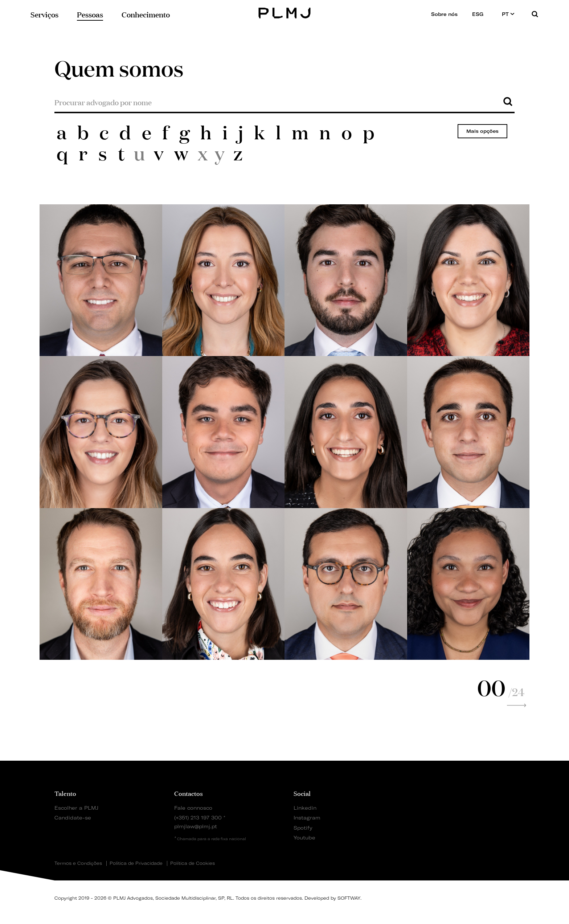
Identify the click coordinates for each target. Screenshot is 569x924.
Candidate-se (73, 817)
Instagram (307, 817)
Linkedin (305, 808)
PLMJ (285, 12)
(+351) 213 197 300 (198, 817)
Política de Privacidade (136, 863)
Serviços (44, 14)
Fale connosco (193, 808)
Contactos (189, 793)
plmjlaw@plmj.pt (196, 826)
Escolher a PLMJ (76, 808)
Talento (65, 793)
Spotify (303, 828)
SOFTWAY (349, 898)
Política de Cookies (193, 863)
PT (508, 14)
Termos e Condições (78, 863)
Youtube (304, 837)
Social (302, 793)
